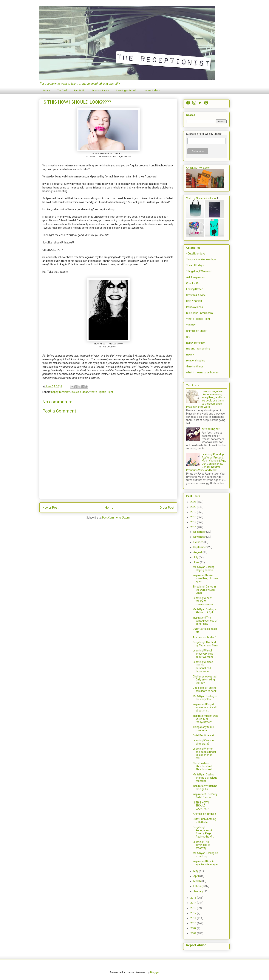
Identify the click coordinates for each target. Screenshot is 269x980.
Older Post (167, 507)
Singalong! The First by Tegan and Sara (205, 644)
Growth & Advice (196, 295)
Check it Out (193, 283)
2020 (194, 507)
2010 (194, 923)
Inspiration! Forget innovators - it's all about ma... (205, 708)
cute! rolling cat (211, 429)
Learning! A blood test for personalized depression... (203, 667)
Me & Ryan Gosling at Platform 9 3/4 (205, 611)
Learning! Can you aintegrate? (203, 742)
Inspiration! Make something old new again (205, 578)
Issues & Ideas (152, 90)
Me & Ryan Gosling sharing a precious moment (205, 778)
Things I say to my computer (203, 729)
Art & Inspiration (100, 90)
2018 (194, 517)
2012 (194, 913)
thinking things (195, 366)
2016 (194, 527)
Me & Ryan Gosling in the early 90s (205, 698)
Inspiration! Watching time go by (205, 787)
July (196, 557)
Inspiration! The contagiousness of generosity (205, 621)
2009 (194, 928)
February (199, 886)
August (198, 552)
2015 (194, 898)
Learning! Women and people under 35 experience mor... (204, 753)
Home (47, 90)
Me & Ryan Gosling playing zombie (204, 569)
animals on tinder (196, 331)
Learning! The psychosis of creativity (202, 845)
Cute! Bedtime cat (203, 735)
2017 (194, 522)
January (198, 891)
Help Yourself (194, 301)
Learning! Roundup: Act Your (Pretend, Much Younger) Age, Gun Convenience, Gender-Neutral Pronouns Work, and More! (206, 462)
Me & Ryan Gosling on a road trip (205, 855)
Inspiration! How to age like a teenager (205, 863)
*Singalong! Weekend (199, 271)
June (197, 562)
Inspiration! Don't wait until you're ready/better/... (205, 719)
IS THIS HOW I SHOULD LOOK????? (201, 806)
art (188, 337)
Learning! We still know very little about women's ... (204, 654)
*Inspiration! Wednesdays (201, 259)
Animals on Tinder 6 (205, 637)
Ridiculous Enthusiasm (200, 313)
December (200, 532)
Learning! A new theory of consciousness (203, 601)
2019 (194, 512)
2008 (194, 933)
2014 (194, 903)
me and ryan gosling (198, 349)
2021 (194, 502)
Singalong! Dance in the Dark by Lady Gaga (204, 590)
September (200, 547)
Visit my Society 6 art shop (202, 198)
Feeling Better (194, 289)
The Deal (62, 90)
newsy (190, 355)
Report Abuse (196, 945)
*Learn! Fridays (195, 265)
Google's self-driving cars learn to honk (205, 689)
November (200, 537)
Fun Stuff (79, 90)
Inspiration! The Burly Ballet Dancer (205, 796)
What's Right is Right (101, 392)
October (198, 542)
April (196, 876)
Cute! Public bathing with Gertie (204, 821)
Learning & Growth (126, 90)
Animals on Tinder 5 (205, 814)
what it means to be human (202, 372)
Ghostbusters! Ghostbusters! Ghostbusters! (202, 766)
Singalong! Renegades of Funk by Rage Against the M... (203, 832)
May (196, 871)
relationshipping (196, 361)
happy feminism (61, 392)
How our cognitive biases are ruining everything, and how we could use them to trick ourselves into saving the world (206, 399)
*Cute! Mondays (196, 254)
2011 (194, 918)
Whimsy (191, 325)
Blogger (155, 972)
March (197, 881)
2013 (194, 908)
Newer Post (50, 507)
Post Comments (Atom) (116, 518)
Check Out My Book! (198, 168)
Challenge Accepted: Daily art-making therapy (205, 680)
